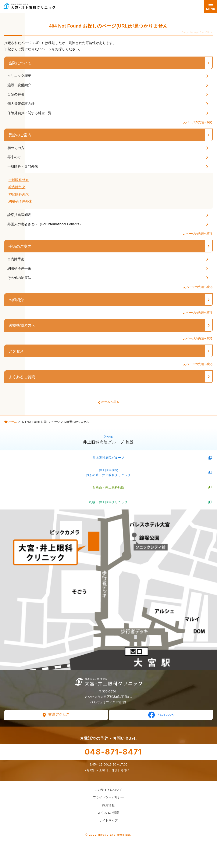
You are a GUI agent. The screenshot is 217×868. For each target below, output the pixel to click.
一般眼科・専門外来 (23, 166)
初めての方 (16, 148)
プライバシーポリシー (109, 797)
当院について (20, 63)
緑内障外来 (17, 187)
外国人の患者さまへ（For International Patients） (45, 224)
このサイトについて (108, 790)
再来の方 (14, 157)
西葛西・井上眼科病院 (108, 487)
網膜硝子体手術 (19, 268)
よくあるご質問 (22, 377)
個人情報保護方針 (21, 104)
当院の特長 (16, 94)
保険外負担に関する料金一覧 (29, 113)
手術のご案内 (20, 246)
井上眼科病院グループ (108, 458)
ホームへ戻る (110, 402)
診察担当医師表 (19, 215)
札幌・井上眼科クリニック (108, 502)
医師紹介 (16, 300)
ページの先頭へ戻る (199, 122)
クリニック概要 (19, 76)
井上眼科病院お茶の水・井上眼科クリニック (108, 472)
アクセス (16, 351)
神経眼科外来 (19, 194)
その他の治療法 (19, 278)
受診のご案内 (20, 135)
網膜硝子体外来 (20, 201)
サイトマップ (108, 820)
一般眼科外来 (19, 180)
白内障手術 (16, 259)
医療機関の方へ (22, 325)
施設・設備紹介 (19, 85)
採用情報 (109, 805)
